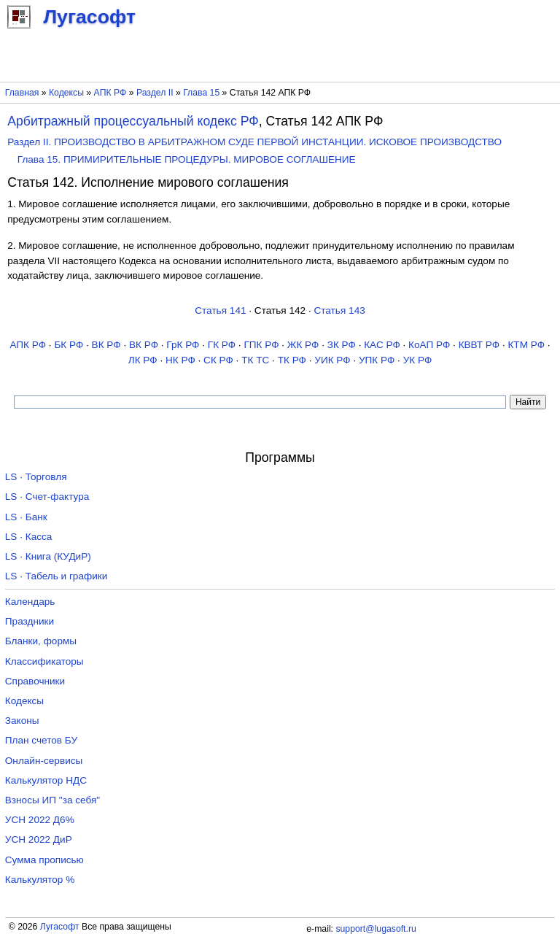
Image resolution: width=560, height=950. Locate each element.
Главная (22, 93)
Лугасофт (60, 927)
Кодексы (66, 93)
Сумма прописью (44, 860)
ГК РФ (222, 345)
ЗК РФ (342, 345)
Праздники (30, 621)
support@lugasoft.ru (376, 929)
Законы (22, 721)
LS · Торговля (36, 477)
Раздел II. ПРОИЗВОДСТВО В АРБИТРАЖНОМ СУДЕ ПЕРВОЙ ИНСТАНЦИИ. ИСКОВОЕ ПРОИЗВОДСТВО (254, 142)
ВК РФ (106, 345)
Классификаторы (44, 661)
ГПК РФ (261, 345)
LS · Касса (29, 537)
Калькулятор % (40, 880)
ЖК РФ (303, 345)
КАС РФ (382, 345)
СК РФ (218, 360)
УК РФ (418, 360)
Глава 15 (201, 93)
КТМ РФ (526, 345)
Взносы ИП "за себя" (52, 800)
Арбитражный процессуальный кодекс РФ (133, 121)
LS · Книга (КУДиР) (48, 556)
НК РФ (180, 360)
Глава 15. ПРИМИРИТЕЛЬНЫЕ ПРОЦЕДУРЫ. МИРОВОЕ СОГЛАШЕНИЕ (187, 159)
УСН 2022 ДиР (39, 839)
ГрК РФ (183, 345)
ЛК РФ (143, 360)
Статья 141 (220, 310)
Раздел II (155, 93)
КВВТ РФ (479, 345)
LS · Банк (26, 517)
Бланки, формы (41, 641)
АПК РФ (110, 93)
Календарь (30, 602)
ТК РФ (292, 360)
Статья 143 (339, 310)
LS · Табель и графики (57, 576)
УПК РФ (377, 360)
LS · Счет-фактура (47, 497)
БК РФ (69, 345)
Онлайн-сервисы (44, 761)
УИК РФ (332, 360)
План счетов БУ (41, 740)
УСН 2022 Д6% (40, 820)
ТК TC (255, 360)
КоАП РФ (429, 345)
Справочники (35, 681)
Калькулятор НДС (46, 780)
